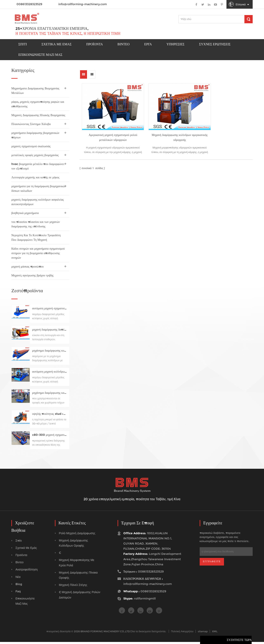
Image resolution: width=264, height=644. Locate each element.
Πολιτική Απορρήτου (182, 633)
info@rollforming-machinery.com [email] (148, 586)
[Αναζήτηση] (249, 19)
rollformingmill (145, 601)
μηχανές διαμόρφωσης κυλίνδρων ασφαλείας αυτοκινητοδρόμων (38, 202)
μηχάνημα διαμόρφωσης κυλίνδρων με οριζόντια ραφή (50, 353)
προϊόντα (95, 45)
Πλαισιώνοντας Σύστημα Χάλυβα (31, 124)
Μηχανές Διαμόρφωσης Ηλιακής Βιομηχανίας (38, 115)
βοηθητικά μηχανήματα (25, 213)
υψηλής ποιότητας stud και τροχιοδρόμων (50, 416)
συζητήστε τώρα (239, 641)
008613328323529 (153, 593)
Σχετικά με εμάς (57, 45)
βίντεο (19, 564)
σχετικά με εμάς (26, 550)
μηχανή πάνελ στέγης (73, 587)
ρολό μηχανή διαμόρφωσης (77, 535)
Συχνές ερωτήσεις (215, 45)
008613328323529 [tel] (151, 574)
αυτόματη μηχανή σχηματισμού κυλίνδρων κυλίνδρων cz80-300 (50, 310)
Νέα (18, 579)
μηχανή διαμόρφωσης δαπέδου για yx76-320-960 (50, 332)
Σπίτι (23, 45)
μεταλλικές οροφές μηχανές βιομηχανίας (35, 155)
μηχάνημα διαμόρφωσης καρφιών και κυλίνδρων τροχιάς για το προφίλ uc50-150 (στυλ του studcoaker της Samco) (50, 395)
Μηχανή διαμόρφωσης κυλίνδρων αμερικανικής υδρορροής (165, 130)
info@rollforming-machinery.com (83, 4)
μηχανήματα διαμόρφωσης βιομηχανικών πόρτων (35, 135)
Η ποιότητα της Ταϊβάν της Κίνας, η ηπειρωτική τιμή (68, 34)
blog (19, 586)
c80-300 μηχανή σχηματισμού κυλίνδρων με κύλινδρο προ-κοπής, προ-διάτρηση (50, 437)
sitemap (203, 633)
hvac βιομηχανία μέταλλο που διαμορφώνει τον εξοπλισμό (38, 166)
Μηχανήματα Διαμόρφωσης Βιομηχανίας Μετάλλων (35, 91)
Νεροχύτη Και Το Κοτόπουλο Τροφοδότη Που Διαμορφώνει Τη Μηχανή (36, 237)
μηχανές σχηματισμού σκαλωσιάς (31, 146)
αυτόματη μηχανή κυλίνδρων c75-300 (50, 374)
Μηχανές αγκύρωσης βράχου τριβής (32, 275)
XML (215, 633)
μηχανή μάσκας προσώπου (28, 266)
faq (18, 593)
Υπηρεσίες (175, 45)
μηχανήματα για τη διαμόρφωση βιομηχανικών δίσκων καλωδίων (39, 188)
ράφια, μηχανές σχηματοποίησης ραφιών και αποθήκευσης (38, 104)
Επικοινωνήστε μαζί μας (40, 55)
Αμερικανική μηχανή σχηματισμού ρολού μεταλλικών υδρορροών (108, 130)
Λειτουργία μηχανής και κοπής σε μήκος (35, 177)
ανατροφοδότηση (27, 572)
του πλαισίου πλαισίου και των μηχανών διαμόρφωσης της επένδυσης (36, 224)
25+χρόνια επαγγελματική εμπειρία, (52, 29)
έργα (148, 45)
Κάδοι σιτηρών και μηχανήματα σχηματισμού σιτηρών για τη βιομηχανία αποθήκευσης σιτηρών (38, 253)
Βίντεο (124, 45)
